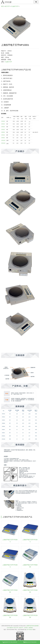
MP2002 (3, 124)
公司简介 (26, 628)
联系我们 (31, 628)
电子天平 (7, 6)
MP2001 (3, 135)
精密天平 (12, 628)
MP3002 (3, 127)
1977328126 (30, 630)
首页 (2, 6)
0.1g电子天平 (15, 6)
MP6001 (3, 138)
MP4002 (3, 130)
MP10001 (3, 140)
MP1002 (3, 121)
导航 (36, 2)
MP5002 (3, 132)
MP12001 (3, 143)
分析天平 (21, 628)
